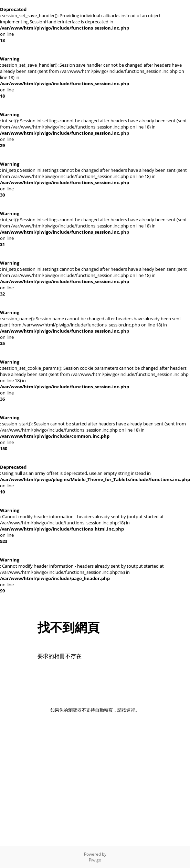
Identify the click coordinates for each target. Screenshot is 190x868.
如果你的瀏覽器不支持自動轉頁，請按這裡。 (95, 710)
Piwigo (95, 860)
